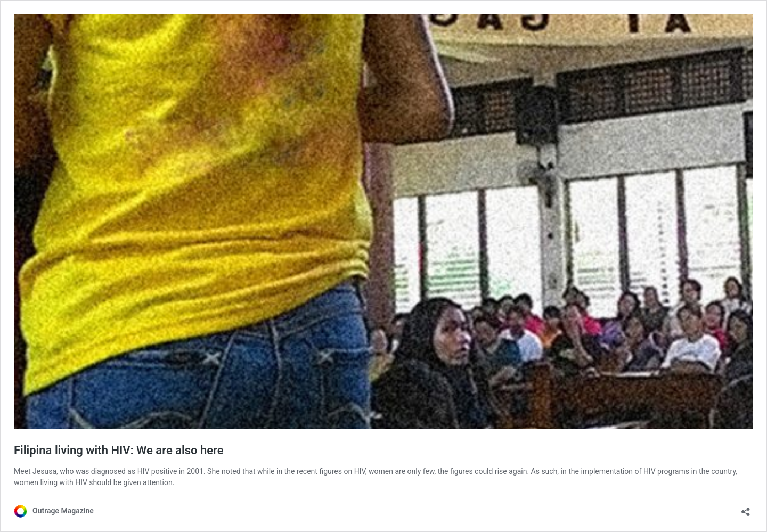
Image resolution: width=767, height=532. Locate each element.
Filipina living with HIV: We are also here (119, 450)
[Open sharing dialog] (746, 508)
